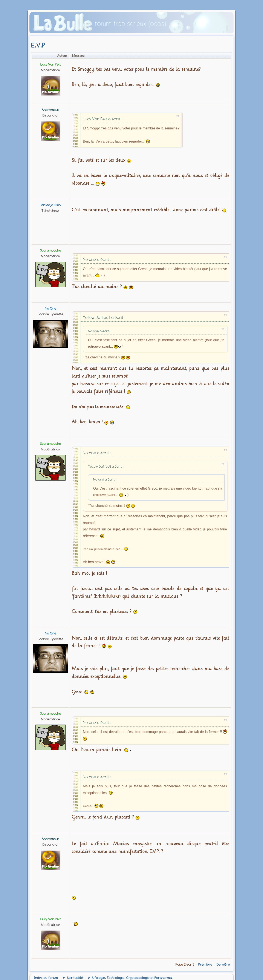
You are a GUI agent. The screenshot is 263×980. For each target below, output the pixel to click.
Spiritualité (75, 978)
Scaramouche (51, 250)
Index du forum (46, 978)
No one (51, 309)
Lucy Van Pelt (51, 65)
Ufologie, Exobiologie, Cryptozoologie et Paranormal (132, 978)
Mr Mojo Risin (51, 205)
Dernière (223, 965)
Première (205, 965)
